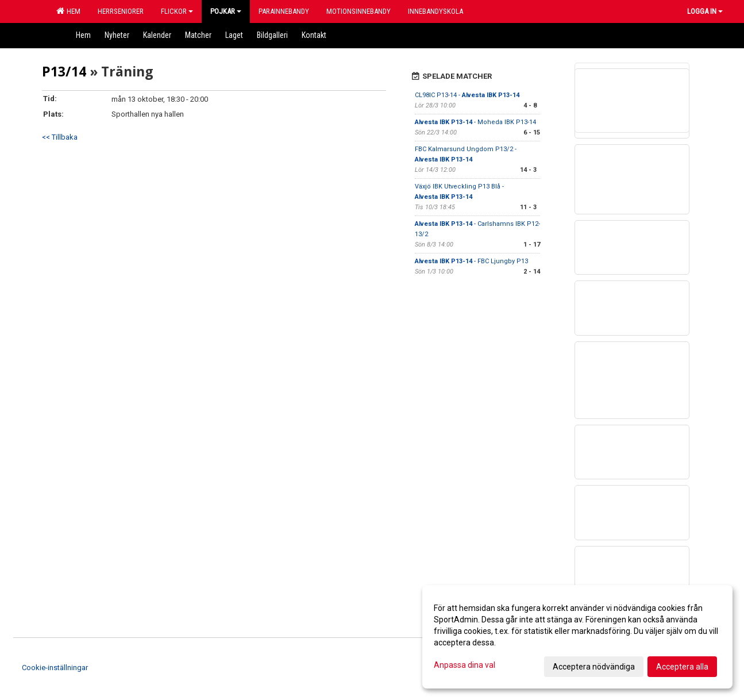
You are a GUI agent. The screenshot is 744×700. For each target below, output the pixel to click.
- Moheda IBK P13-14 (475, 122)
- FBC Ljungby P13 (471, 261)
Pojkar (226, 11)
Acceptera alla (682, 667)
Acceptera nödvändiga (594, 667)
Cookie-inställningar (55, 668)
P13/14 (64, 71)
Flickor (177, 11)
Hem (68, 11)
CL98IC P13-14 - (467, 95)
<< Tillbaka (60, 137)
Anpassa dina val (464, 665)
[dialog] (577, 637)
